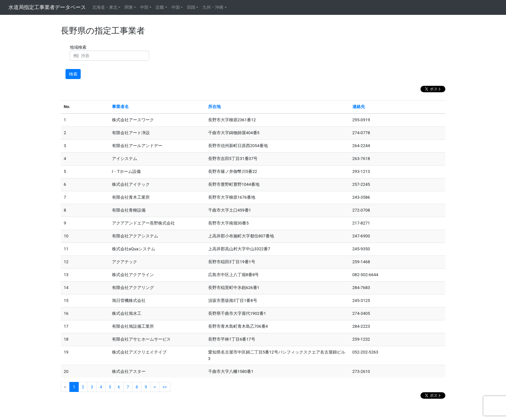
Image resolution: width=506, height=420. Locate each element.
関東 (129, 7)
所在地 (214, 107)
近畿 (160, 7)
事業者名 (120, 107)
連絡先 (359, 107)
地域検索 (79, 47)
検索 (73, 74)
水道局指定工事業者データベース (47, 7)
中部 (144, 7)
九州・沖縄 (213, 7)
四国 (191, 7)
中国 (176, 7)
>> (165, 387)
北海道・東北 (105, 7)
